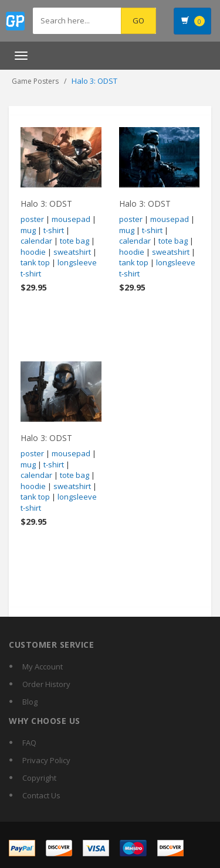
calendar (36, 241)
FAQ (29, 743)
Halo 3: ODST (46, 204)
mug (28, 230)
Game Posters (35, 81)
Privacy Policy (46, 760)
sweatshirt (72, 252)
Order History (46, 684)
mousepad (71, 219)
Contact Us (41, 795)
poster (32, 219)
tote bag (75, 241)
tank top (35, 262)
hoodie (33, 252)
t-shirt (54, 230)
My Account (43, 667)
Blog (30, 702)
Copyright (39, 778)
